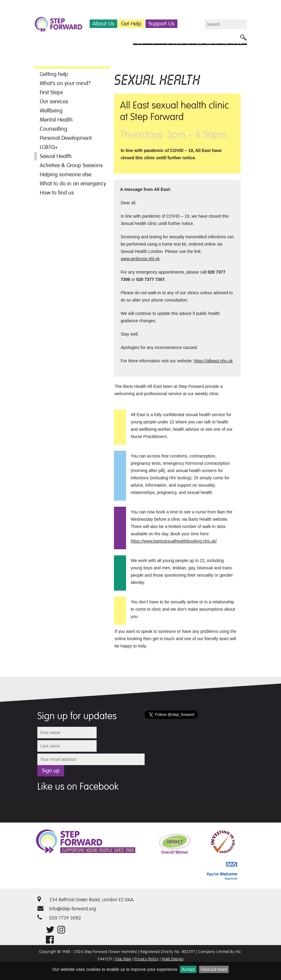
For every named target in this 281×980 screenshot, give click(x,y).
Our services (54, 102)
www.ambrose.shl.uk (140, 259)
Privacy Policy (147, 959)
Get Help (131, 24)
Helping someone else (66, 174)
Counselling (53, 129)
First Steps (51, 92)
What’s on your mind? (65, 83)
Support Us (161, 24)
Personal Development (66, 138)
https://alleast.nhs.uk (213, 361)
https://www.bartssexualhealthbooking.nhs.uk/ (174, 541)
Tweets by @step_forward (169, 733)
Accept (188, 969)
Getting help (54, 74)
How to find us (57, 193)
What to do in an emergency (73, 184)
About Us (103, 24)
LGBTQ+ (49, 147)
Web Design (173, 959)
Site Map (123, 959)
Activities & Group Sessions (71, 165)
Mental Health (56, 120)
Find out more (214, 969)
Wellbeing (51, 111)
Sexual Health (56, 156)
